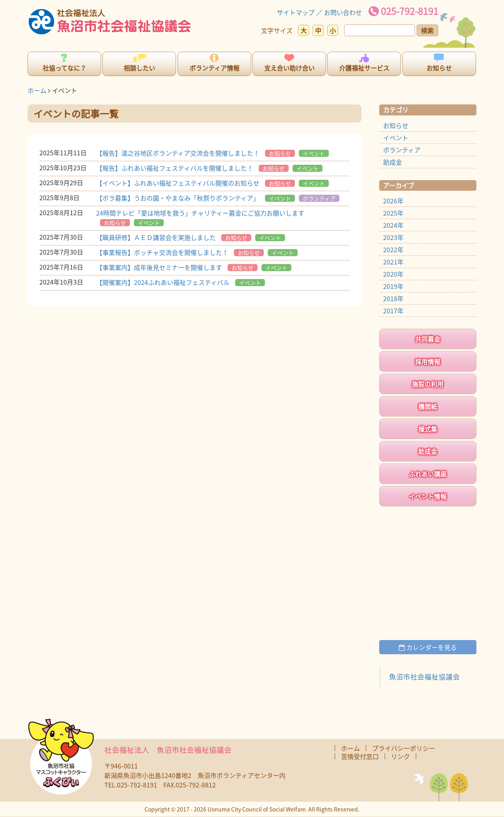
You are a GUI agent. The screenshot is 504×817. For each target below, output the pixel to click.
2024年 (393, 225)
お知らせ (439, 68)
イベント (314, 153)
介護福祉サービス (364, 68)
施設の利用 (428, 384)
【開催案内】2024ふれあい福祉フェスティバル (163, 282)
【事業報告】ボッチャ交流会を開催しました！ (162, 252)
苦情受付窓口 (360, 756)
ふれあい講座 (428, 474)
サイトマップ (296, 12)
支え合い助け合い (289, 68)
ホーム (37, 90)
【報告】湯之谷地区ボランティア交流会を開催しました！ (178, 153)
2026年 (393, 201)
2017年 (393, 311)
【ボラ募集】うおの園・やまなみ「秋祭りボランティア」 (178, 198)
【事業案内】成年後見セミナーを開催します (159, 267)
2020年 (393, 274)
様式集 (428, 429)
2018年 (393, 298)
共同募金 (428, 339)
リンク (400, 756)
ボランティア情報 (214, 68)
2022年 (393, 249)
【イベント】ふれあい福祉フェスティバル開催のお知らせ (178, 183)
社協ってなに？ (64, 68)
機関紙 (428, 406)
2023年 (393, 237)
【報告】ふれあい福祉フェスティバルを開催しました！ (175, 168)
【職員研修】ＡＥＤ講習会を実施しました (156, 237)
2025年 (393, 213)
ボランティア (319, 198)
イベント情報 (428, 496)
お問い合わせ (343, 12)
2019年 (393, 286)
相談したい (139, 68)
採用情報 (428, 361)
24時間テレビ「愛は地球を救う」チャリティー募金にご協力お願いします (200, 213)
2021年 (393, 262)
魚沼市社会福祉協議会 (424, 677)
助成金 (393, 162)
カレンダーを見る (428, 647)
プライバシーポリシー (404, 748)
